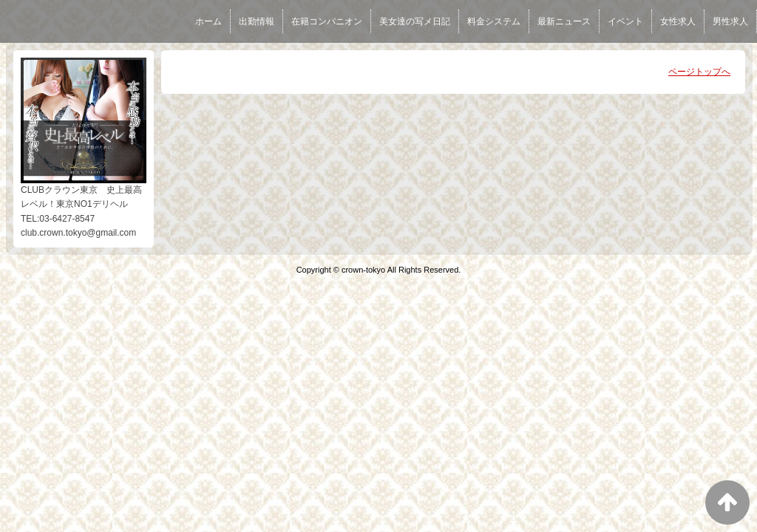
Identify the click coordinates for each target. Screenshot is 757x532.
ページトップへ (699, 72)
